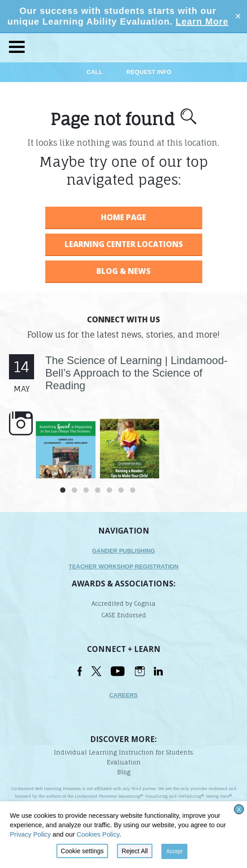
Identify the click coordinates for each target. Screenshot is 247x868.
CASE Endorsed (124, 615)
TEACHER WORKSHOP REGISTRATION (123, 566)
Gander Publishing (123, 551)
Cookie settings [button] (82, 851)
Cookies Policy (98, 834)
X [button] (239, 810)
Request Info (149, 72)
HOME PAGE (123, 217)
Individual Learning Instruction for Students (123, 752)
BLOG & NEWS (123, 271)
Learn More (202, 22)
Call (95, 72)
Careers (124, 695)
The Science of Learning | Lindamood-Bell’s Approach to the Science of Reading (136, 373)
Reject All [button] (134, 851)
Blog (124, 772)
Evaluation (124, 762)
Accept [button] (175, 851)
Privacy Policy (30, 834)
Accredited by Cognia (123, 603)
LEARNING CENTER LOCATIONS (124, 244)
